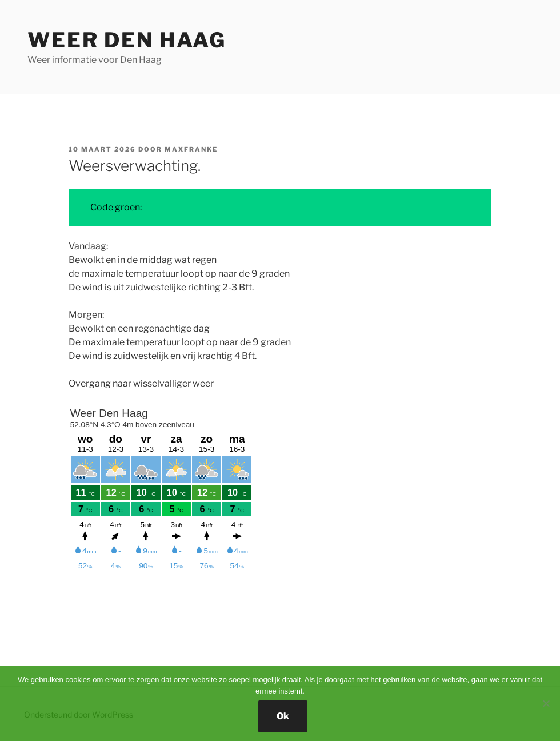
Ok (283, 716)
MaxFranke (191, 149)
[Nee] (546, 703)
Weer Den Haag (127, 40)
